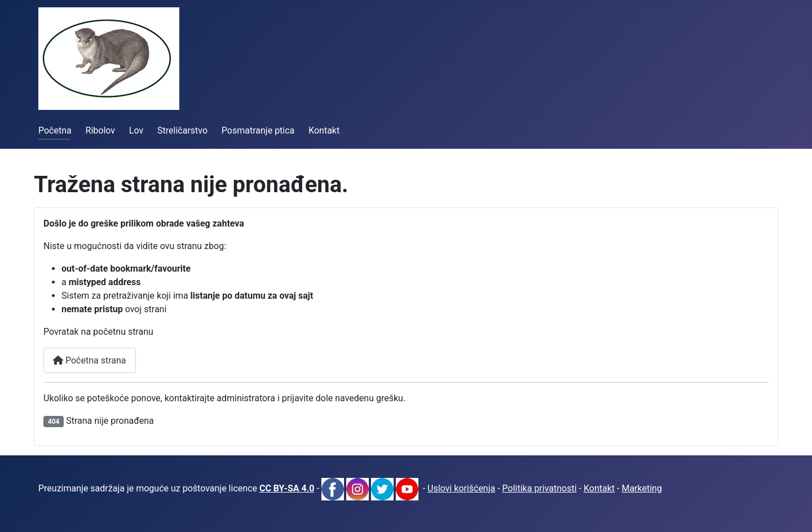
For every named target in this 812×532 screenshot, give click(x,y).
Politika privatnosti (540, 488)
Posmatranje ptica (258, 130)
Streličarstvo (182, 130)
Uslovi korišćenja (461, 488)
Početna (55, 130)
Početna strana (90, 360)
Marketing (641, 488)
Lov (136, 130)
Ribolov (101, 130)
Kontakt (324, 130)
